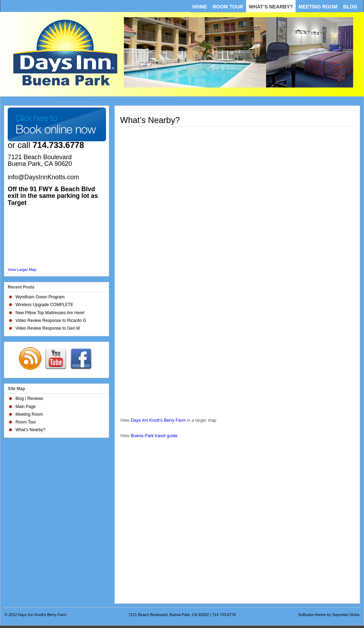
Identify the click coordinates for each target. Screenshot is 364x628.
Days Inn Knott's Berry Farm (42, 615)
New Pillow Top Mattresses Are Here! (50, 313)
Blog (350, 7)
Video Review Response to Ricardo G (51, 321)
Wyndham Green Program (40, 297)
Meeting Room (318, 7)
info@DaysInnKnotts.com (43, 177)
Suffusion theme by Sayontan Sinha (329, 615)
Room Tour (228, 7)
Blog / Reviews (29, 399)
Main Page (25, 407)
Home (200, 7)
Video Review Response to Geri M (48, 328)
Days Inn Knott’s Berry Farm (158, 420)
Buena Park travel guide (154, 436)
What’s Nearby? (271, 7)
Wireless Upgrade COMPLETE (44, 305)
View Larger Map (22, 270)
